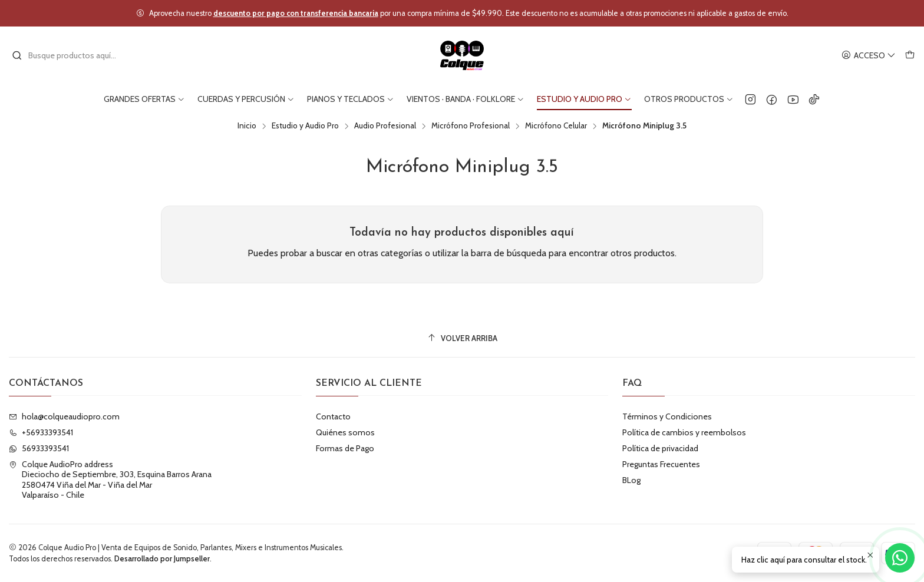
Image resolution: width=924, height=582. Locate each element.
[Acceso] (869, 56)
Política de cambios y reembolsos (684, 432)
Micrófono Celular (556, 126)
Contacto (333, 416)
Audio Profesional (385, 126)
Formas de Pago (345, 448)
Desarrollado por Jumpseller (162, 559)
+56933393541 (41, 432)
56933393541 (39, 448)
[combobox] (72, 55)
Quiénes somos (345, 432)
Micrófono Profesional (471, 126)
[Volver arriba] (462, 338)
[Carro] (910, 56)
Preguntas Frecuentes (661, 464)
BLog (631, 480)
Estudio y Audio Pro (305, 126)
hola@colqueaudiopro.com (64, 416)
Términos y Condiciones (667, 416)
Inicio (247, 126)
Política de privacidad (660, 448)
